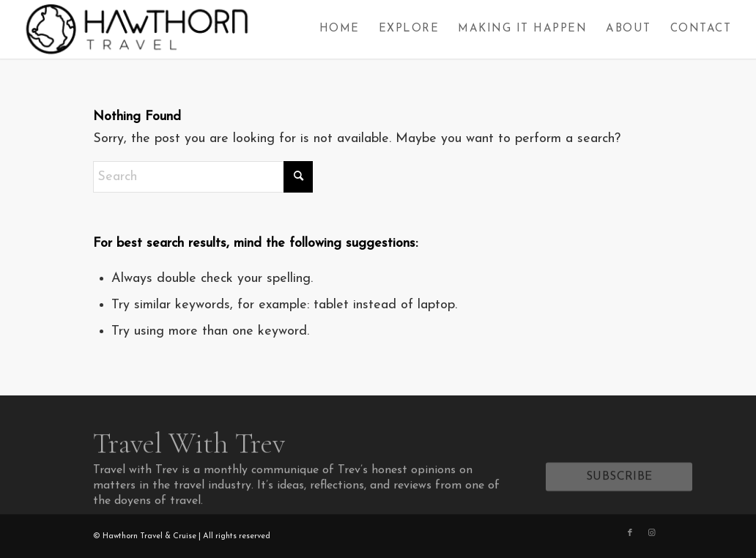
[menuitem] (340, 29)
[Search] (203, 177)
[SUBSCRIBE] (619, 481)
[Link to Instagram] (652, 533)
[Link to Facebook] (630, 533)
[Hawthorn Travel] (136, 29)
